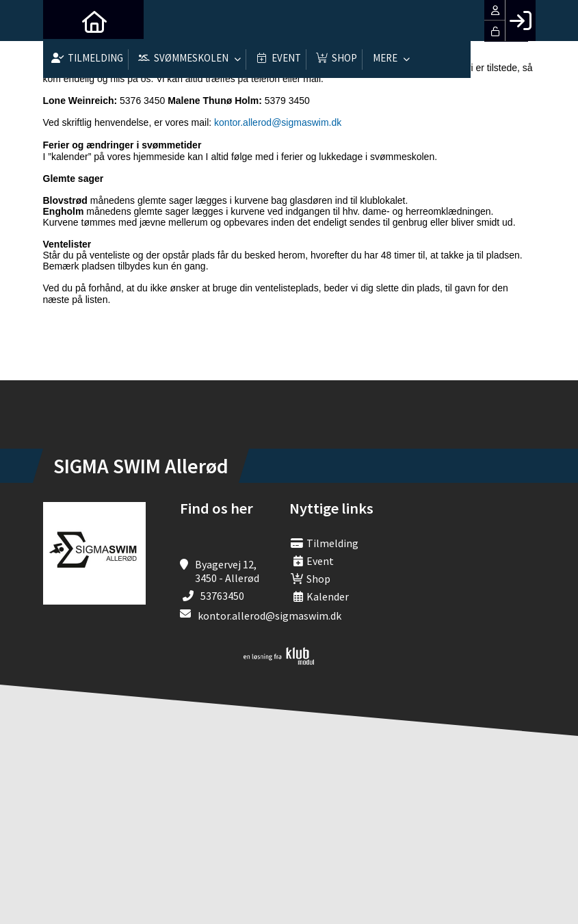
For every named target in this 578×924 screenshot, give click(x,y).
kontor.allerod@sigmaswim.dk (278, 122)
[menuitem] (64, 21)
